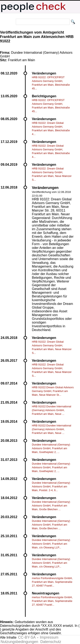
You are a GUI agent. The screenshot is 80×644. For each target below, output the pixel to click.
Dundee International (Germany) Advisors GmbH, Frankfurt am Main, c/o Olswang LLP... (51, 544)
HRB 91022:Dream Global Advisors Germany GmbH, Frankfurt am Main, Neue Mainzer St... (53, 391)
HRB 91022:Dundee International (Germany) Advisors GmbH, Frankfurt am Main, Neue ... (52, 410)
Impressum (49, 637)
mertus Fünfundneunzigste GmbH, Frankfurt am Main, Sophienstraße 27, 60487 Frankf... (52, 582)
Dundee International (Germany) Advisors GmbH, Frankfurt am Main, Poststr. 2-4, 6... (51, 486)
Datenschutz (51, 642)
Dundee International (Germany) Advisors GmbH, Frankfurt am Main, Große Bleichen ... (51, 506)
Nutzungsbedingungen (19, 642)
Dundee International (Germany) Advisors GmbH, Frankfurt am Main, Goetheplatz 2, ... (51, 448)
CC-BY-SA (27, 637)
